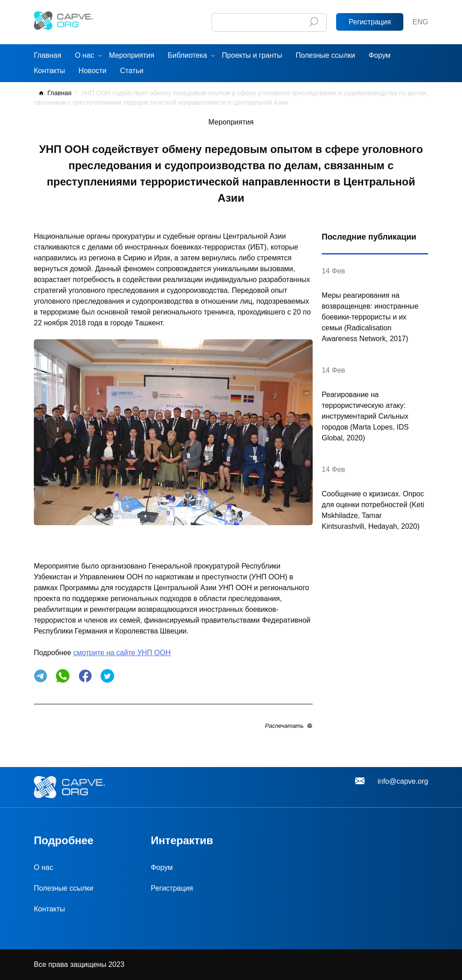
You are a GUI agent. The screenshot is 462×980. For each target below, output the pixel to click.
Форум (380, 55)
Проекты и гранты (252, 55)
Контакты (49, 71)
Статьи (132, 71)
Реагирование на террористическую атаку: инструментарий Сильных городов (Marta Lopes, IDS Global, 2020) (365, 416)
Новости (92, 71)
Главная (48, 55)
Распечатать (284, 726)
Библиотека (187, 55)
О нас (85, 55)
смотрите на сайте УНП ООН (122, 653)
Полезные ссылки (325, 55)
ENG (420, 22)
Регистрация (370, 22)
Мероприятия (132, 55)
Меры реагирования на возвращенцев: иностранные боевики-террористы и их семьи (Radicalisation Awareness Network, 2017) (370, 317)
